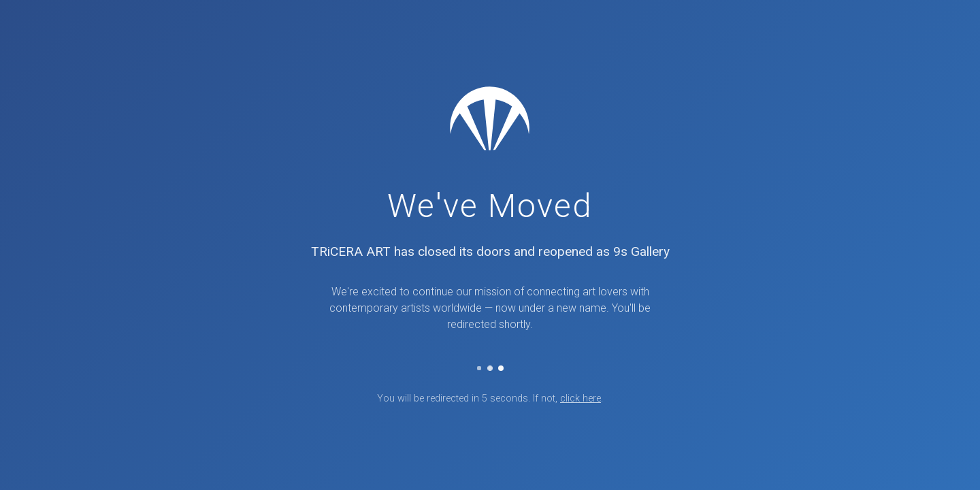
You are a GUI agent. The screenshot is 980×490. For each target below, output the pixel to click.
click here (581, 398)
